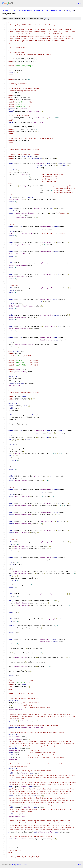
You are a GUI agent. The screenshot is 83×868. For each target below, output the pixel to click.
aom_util (70, 10)
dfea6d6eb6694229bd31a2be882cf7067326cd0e (40, 10)
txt (74, 865)
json (79, 865)
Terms (25, 865)
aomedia (6, 10)
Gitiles (13, 865)
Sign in (79, 3)
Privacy (19, 865)
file (46, 19)
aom (14, 10)
